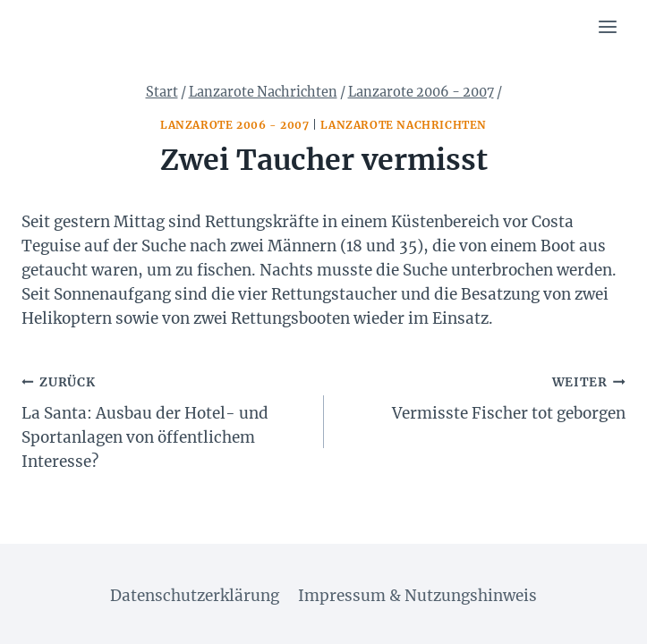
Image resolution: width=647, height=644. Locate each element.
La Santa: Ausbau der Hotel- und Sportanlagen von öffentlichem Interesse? (165, 420)
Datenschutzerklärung (195, 596)
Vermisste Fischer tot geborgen (483, 396)
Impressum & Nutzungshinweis (417, 596)
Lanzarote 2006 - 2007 (235, 125)
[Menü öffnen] (607, 26)
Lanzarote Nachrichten (404, 125)
